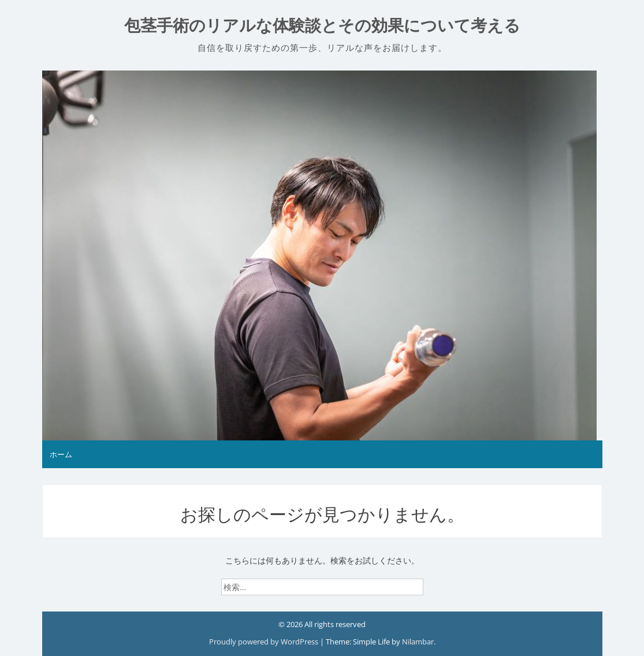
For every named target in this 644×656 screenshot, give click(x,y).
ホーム (61, 454)
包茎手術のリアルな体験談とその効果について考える (322, 26)
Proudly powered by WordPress (265, 642)
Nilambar (418, 642)
